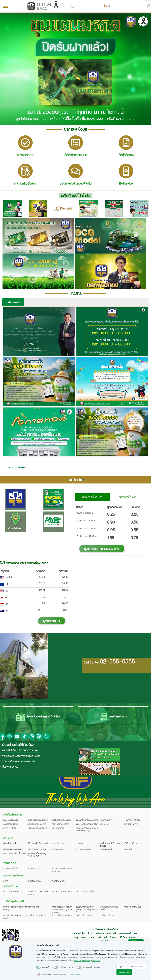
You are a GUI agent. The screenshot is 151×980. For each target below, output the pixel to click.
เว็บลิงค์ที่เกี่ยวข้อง (10, 767)
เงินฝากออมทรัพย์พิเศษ (61, 820)
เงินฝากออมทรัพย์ (11, 820)
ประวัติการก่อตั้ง (10, 843)
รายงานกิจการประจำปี (85, 891)
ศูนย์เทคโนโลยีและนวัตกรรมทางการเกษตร (20, 750)
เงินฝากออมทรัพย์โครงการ (87, 820)
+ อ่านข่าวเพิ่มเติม (17, 467)
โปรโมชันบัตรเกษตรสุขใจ (37, 828)
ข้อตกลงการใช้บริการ (119, 937)
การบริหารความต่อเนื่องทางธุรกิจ (15, 917)
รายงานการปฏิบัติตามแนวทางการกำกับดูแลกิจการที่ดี (87, 909)
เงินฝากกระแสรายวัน (132, 820)
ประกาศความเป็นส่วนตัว (98, 937)
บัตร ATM (104, 824)
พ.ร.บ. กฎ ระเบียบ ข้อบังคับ (14, 853)
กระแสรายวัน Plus (11, 824)
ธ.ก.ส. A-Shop (10, 828)
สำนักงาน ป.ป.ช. (34, 881)
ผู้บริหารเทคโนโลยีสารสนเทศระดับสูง (111, 844)
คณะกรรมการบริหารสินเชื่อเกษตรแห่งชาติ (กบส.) (87, 829)
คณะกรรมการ (81, 843)
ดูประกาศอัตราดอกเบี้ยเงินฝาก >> (102, 549)
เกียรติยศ (128, 849)
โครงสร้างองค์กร (59, 843)
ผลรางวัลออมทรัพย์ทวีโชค (87, 824)
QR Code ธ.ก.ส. (131, 824)
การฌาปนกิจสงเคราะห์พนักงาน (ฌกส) (19, 761)
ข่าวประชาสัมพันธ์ (13, 302)
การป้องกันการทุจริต (84, 915)
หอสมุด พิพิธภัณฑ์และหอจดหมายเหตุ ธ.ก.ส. (21, 756)
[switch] (38, 967)
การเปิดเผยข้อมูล (107, 915)
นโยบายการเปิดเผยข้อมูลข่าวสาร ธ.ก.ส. (37, 854)
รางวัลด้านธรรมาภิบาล (37, 915)
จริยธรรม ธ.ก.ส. (59, 849)
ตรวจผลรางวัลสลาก (60, 824)
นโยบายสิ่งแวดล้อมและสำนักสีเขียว (38, 717)
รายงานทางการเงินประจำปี (62, 891)
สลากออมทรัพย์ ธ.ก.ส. (37, 824)
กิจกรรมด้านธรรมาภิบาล (62, 915)
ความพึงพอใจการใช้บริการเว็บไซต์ (105, 929)
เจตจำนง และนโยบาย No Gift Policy (15, 908)
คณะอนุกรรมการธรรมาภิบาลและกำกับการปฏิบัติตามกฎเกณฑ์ (62, 909)
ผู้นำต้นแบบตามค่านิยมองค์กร (109, 908)
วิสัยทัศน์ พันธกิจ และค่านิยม (39, 843)
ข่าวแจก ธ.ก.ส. (33, 868)
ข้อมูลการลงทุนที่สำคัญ (37, 849)
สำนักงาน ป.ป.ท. (58, 881)
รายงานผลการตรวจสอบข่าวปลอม (62, 870)
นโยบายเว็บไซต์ (79, 933)
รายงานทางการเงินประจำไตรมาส (38, 893)
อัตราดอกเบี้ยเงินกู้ (127, 497)
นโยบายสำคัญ (33, 907)
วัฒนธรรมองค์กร (83, 849)
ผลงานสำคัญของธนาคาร (14, 891)
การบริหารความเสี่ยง (132, 907)
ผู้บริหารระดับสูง (131, 843)
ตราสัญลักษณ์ (106, 849)
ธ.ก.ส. (6, 881)
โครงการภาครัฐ (58, 828)
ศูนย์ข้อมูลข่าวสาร (113, 717)
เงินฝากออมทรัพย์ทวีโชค (38, 820)
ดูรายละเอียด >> (52, 621)
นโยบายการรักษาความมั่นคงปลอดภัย (102, 933)
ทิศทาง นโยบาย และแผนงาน (14, 849)
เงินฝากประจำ (105, 820)
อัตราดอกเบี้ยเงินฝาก (92, 497)
